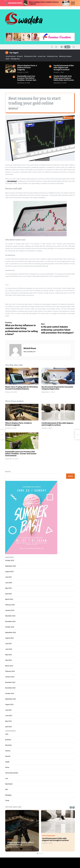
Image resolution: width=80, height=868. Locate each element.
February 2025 (10, 605)
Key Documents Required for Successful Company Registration (57, 388)
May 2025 (8, 588)
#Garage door (15, 59)
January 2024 (10, 677)
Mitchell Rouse (13, 109)
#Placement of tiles (30, 56)
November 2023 (10, 688)
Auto (7, 734)
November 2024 (10, 621)
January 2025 (10, 610)
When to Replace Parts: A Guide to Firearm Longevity (27, 67)
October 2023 (10, 693)
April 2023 (8, 727)
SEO (7, 789)
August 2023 (9, 704)
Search (8, 472)
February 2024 (10, 671)
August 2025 (9, 572)
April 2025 (8, 594)
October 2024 (10, 627)
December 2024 (10, 616)
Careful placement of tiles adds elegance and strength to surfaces (64, 67)
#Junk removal (11, 56)
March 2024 (9, 666)
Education (8, 745)
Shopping (8, 795)
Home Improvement (12, 773)
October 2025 (10, 560)
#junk (8, 59)
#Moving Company (65, 56)
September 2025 (11, 566)
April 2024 (8, 660)
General (8, 756)
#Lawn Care (42, 56)
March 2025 (9, 599)
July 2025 (8, 577)
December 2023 (10, 682)
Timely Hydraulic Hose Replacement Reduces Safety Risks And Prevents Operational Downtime (64, 79)
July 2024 (8, 644)
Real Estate (9, 784)
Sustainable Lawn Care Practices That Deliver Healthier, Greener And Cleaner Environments (27, 79)
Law (7, 778)
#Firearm (20, 56)
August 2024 (9, 638)
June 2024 (9, 649)
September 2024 (11, 632)
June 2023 (9, 716)
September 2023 (11, 699)
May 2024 (8, 655)
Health (7, 762)
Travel (7, 801)
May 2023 (8, 721)
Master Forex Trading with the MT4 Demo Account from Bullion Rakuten (22, 388)
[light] (65, 47)
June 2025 (9, 583)
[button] (71, 807)
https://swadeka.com (30, 352)
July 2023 (8, 710)
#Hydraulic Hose (53, 56)
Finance (8, 751)
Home (7, 767)
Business (8, 740)
